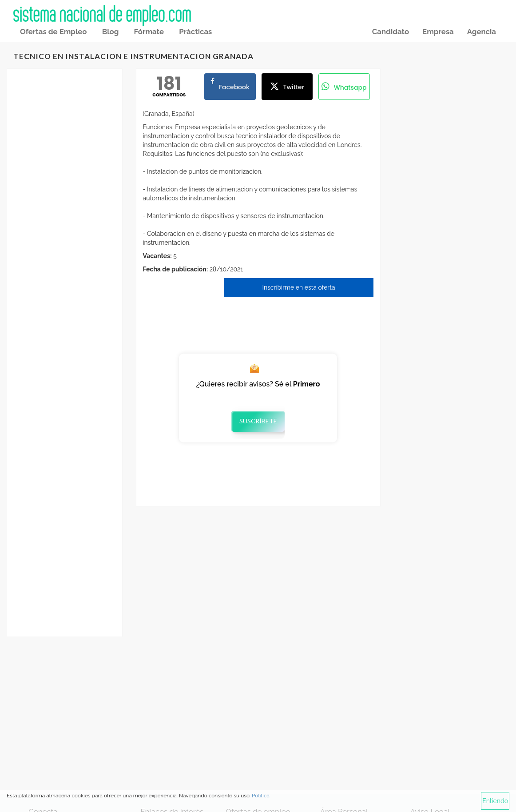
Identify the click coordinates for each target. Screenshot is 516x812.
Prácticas (195, 32)
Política (261, 796)
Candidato (391, 32)
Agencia (482, 32)
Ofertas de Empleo (53, 32)
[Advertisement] (65, 216)
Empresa (438, 32)
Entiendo (495, 801)
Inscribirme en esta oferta (298, 287)
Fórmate (149, 32)
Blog (111, 32)
